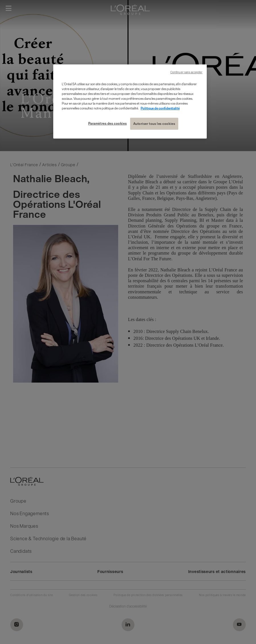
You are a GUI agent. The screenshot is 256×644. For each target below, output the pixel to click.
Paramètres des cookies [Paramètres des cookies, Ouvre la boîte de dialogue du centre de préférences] (108, 123)
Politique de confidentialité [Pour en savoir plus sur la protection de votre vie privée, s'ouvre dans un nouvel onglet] (160, 108)
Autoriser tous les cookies (154, 124)
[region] (130, 101)
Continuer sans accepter (186, 72)
